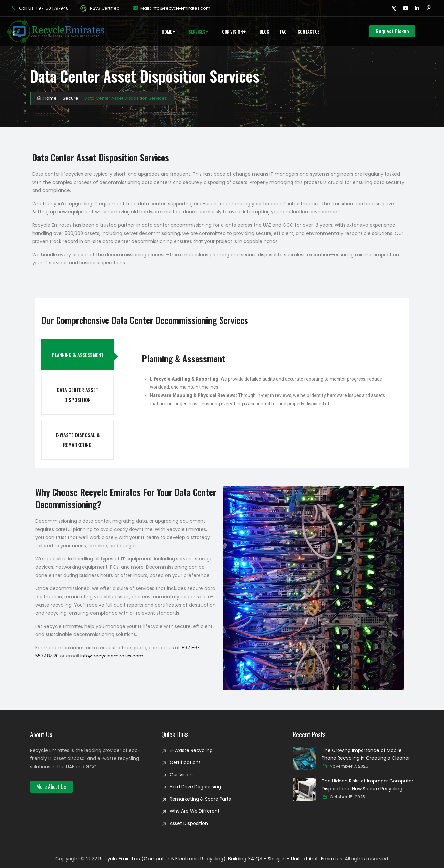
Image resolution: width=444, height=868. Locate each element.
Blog (264, 32)
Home (167, 32)
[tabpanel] (267, 384)
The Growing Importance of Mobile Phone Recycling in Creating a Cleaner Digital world (366, 755)
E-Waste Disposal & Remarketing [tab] (78, 440)
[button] (51, 787)
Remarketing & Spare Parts (200, 799)
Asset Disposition (189, 823)
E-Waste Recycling (191, 750)
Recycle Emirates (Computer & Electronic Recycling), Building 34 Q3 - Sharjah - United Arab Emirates (220, 859)
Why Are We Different (195, 811)
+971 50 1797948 (52, 8)
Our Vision (233, 32)
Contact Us (309, 32)
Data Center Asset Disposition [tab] (78, 395)
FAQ (283, 32)
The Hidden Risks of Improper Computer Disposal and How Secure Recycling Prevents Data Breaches (368, 785)
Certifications (185, 762)
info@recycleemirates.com (181, 8)
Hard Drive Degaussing (195, 787)
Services (197, 32)
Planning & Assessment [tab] (78, 355)
